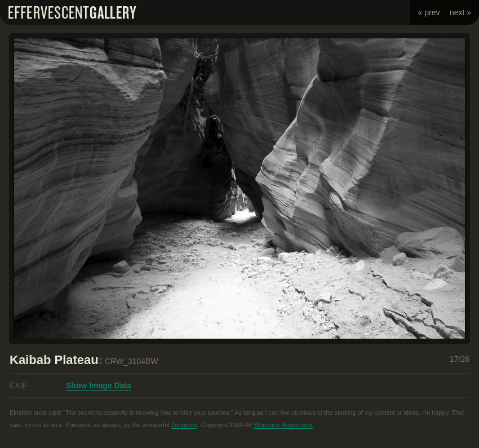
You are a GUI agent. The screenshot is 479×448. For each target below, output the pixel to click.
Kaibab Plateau (54, 360)
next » (460, 12)
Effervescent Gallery (72, 12)
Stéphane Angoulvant (283, 425)
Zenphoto (184, 425)
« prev (429, 12)
